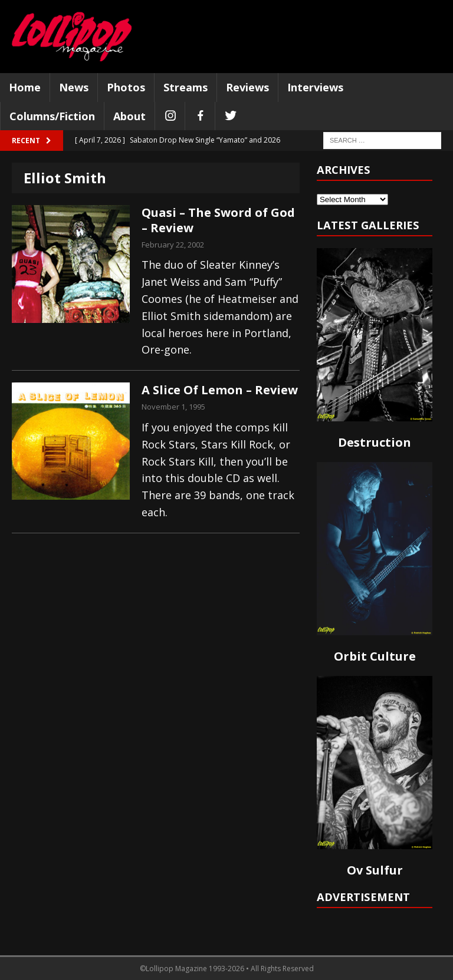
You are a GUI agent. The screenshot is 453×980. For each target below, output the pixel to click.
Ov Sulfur (375, 870)
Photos (126, 87)
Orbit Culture (375, 656)
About (129, 116)
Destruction (375, 442)
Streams (186, 87)
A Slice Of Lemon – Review (220, 390)
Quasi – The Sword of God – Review (218, 220)
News (74, 87)
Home (25, 87)
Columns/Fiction (52, 116)
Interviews (315, 87)
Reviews (247, 87)
